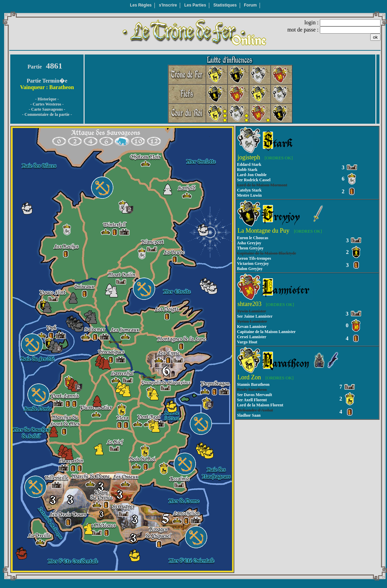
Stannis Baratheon (253, 384)
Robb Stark (247, 170)
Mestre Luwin (249, 195)
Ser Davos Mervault (254, 395)
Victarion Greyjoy (253, 264)
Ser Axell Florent (252, 400)
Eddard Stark (249, 164)
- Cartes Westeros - (47, 104)
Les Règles (141, 5)
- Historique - (47, 99)
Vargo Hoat (247, 342)
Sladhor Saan (249, 415)
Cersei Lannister (252, 337)
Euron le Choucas (253, 238)
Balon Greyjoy (250, 269)
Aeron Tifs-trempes (254, 258)
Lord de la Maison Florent (260, 405)
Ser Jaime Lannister (255, 316)
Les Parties (195, 5)
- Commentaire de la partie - (47, 114)
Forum (250, 5)
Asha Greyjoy (249, 243)
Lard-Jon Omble (252, 175)
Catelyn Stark (249, 190)
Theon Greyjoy (250, 248)
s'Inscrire (168, 5)
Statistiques (225, 5)
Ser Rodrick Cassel (254, 180)
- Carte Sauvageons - (47, 109)
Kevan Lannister (252, 327)
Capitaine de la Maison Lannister (266, 332)
